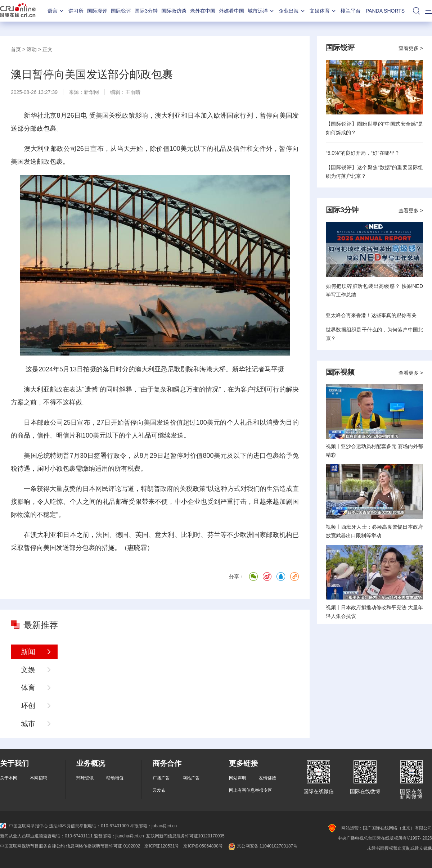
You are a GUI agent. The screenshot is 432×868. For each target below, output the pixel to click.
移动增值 (115, 778)
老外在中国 (203, 11)
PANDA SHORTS (385, 11)
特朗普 (60, 456)
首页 (16, 49)
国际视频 (340, 372)
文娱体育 (323, 11)
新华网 (91, 92)
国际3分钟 (146, 11)
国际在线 (18, 11)
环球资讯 (85, 778)
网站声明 (238, 778)
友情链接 (267, 778)
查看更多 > (411, 48)
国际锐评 (121, 11)
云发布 (159, 790)
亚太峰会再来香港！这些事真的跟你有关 (371, 315)
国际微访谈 (174, 11)
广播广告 (161, 778)
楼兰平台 (351, 11)
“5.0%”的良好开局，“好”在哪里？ (363, 153)
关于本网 (9, 778)
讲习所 (76, 11)
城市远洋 (261, 11)
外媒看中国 (231, 11)
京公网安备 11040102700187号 (262, 846)
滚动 (32, 49)
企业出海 (292, 11)
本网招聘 (39, 778)
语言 (56, 11)
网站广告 (191, 778)
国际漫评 (97, 11)
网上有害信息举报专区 (251, 790)
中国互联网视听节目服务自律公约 (32, 846)
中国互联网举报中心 (24, 826)
